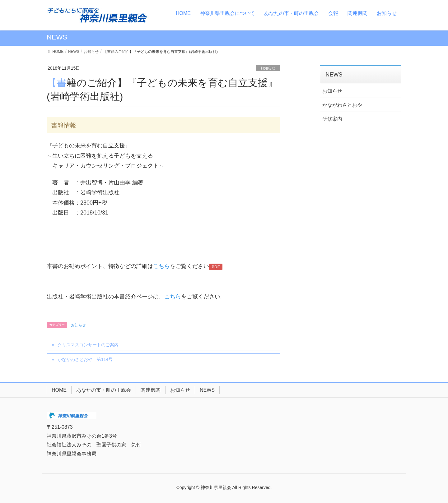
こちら (161, 266)
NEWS (207, 390)
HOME (59, 390)
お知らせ (268, 68)
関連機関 (151, 390)
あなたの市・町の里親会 (104, 390)
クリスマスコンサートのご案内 (88, 345)
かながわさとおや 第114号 (85, 359)
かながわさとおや (342, 105)
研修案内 (332, 119)
